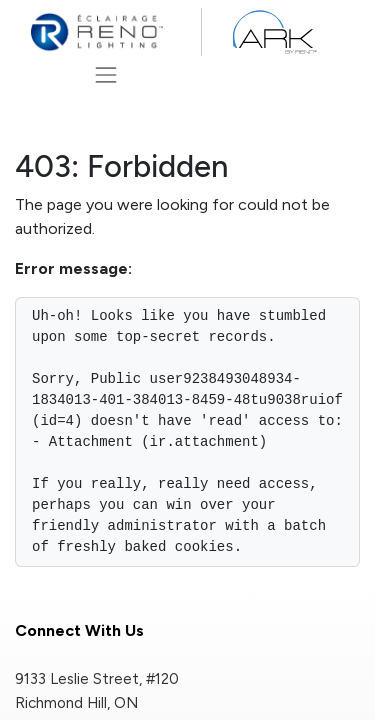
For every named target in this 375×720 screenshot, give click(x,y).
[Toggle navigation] (106, 74)
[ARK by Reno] (273, 32)
